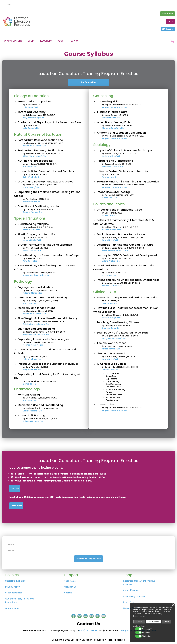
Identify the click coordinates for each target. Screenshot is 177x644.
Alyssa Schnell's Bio (32, 251)
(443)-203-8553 (88, 631)
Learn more (16, 506)
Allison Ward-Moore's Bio (34, 146)
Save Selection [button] (154, 622)
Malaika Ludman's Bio (112, 286)
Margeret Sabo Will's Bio (113, 128)
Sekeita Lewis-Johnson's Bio (36, 324)
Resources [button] (46, 41)
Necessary (147, 629)
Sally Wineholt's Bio (32, 177)
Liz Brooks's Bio (109, 275)
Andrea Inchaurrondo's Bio (114, 187)
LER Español (168, 29)
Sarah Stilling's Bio (31, 187)
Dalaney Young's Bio (32, 212)
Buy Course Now (89, 82)
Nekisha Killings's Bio (32, 293)
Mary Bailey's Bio (31, 167)
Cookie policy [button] (157, 613)
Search (68, 593)
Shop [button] (31, 41)
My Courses (168, 14)
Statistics (146, 633)
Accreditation (13, 608)
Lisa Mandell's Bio (110, 215)
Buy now (15, 488)
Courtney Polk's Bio (111, 328)
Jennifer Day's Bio (110, 370)
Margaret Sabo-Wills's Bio (114, 338)
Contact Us (70, 587)
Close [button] (166, 622)
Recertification (131, 590)
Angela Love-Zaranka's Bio (114, 107)
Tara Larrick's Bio (110, 177)
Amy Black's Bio (30, 261)
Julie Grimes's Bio (31, 107)
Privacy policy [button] (139, 616)
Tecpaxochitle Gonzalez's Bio (36, 275)
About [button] (61, 41)
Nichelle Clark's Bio (31, 230)
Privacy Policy (12, 587)
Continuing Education (135, 596)
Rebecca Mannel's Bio (33, 421)
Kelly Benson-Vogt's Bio (34, 118)
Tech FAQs (70, 581)
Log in (170, 21)
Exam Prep (129, 602)
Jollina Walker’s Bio (111, 261)
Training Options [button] (12, 41)
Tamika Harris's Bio (32, 202)
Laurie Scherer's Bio (111, 118)
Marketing (147, 636)
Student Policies (14, 593)
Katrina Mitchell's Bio (32, 240)
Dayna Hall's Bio (30, 384)
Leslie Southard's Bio (32, 411)
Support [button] (76, 41)
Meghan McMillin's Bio (33, 345)
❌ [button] (173, 605)
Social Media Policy (15, 581)
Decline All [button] (139, 622)
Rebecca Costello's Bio (112, 167)
